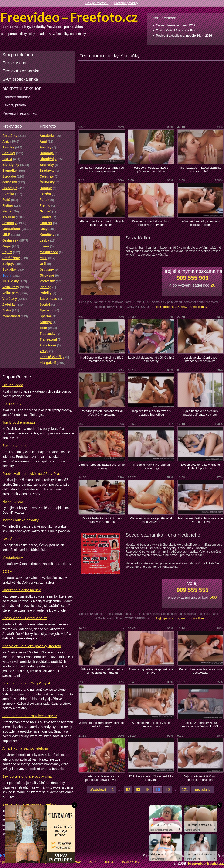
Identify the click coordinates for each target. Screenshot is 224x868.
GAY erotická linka (20, 79)
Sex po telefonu (97, 3)
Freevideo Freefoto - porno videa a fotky (69, 17)
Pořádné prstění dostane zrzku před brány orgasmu (102, 413)
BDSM (7, 571)
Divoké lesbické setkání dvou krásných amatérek (102, 520)
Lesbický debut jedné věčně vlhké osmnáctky (151, 359)
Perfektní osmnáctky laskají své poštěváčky (200, 671)
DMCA (108, 862)
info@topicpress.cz (166, 307)
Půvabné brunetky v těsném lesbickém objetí (200, 223)
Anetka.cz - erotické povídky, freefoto (32, 646)
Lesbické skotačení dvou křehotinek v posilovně (201, 359)
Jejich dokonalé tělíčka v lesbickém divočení (200, 778)
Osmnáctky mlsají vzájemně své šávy (151, 671)
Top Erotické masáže (19, 422)
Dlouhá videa (13, 385)
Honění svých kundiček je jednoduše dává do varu (102, 778)
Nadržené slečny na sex (21, 590)
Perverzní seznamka (19, 113)
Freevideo (12, 126)
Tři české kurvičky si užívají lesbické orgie (151, 466)
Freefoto (48, 126)
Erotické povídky (126, 3)
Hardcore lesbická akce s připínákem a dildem (151, 169)
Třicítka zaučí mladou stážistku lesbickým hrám (201, 169)
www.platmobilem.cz (194, 307)
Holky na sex (13, 501)
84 (148, 789)
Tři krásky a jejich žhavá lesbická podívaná (151, 778)
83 (138, 789)
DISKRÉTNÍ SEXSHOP (22, 89)
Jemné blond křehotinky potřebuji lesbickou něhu (102, 724)
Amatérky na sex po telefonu (25, 748)
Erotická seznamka (21, 71)
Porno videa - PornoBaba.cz (25, 618)
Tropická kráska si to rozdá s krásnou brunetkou (151, 413)
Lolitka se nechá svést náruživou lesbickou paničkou (102, 169)
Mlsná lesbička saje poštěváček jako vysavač (151, 520)
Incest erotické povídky (20, 520)
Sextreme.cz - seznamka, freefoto (29, 804)
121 (185, 789)
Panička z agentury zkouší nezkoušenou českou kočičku (200, 724)
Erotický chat (15, 63)
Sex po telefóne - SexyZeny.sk (27, 683)
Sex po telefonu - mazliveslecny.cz (30, 716)
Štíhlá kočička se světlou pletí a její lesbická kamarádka (102, 671)
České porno (12, 539)
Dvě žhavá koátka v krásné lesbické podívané (201, 466)
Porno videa (12, 404)
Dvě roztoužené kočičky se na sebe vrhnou (151, 724)
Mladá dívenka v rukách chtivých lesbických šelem (102, 223)
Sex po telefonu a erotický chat (27, 776)
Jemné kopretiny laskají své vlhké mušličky (102, 466)
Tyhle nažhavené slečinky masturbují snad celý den (201, 413)
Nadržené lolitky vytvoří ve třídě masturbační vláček (102, 359)
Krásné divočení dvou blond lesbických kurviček (151, 223)
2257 (93, 862)
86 (168, 789)
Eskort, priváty (14, 105)
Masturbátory (13, 557)
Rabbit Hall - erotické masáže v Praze (32, 473)
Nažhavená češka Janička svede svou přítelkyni (201, 520)
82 (128, 789)
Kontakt (76, 862)
